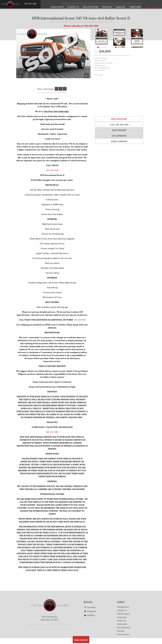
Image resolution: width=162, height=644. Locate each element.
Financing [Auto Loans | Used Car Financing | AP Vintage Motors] (107, 4)
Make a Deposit (119, 141)
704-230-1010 (52, 170)
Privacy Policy (67, 624)
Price (97, 52)
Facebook (90, 607)
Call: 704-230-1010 (119, 124)
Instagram (90, 611)
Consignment (57, 4)
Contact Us (122, 610)
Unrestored (135, 4)
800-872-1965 (52, 432)
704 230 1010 (80, 320)
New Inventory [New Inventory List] (150, 4)
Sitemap (121, 631)
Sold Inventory (91, 4)
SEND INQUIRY (119, 130)
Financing (121, 617)
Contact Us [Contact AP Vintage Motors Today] (73, 4)
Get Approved (119, 136)
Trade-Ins (121, 4)
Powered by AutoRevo (56, 624)
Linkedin (89, 615)
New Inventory (119, 119)
